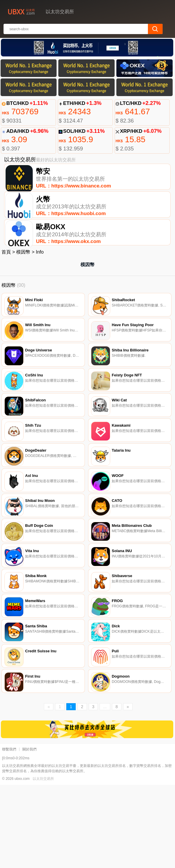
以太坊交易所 (43, 862)
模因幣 (23, 266)
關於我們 (29, 832)
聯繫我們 (9, 832)
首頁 (6, 266)
